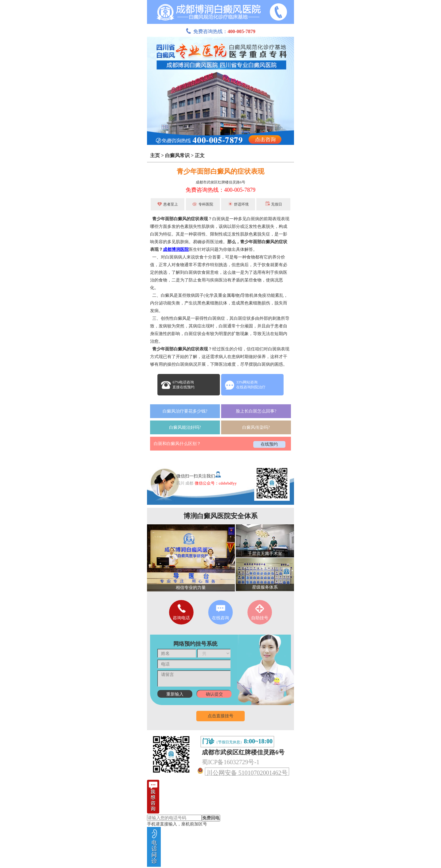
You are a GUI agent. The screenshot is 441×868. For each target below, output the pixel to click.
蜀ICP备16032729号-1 (231, 762)
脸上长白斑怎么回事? (256, 411)
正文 (200, 155)
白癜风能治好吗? (185, 427)
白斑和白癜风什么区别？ (177, 444)
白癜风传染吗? (256, 427)
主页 (155, 155)
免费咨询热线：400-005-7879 (221, 190)
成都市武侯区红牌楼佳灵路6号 (221, 182)
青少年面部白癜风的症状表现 (221, 171)
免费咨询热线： (221, 31)
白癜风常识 (177, 155)
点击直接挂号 (221, 716)
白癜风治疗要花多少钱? (185, 411)
